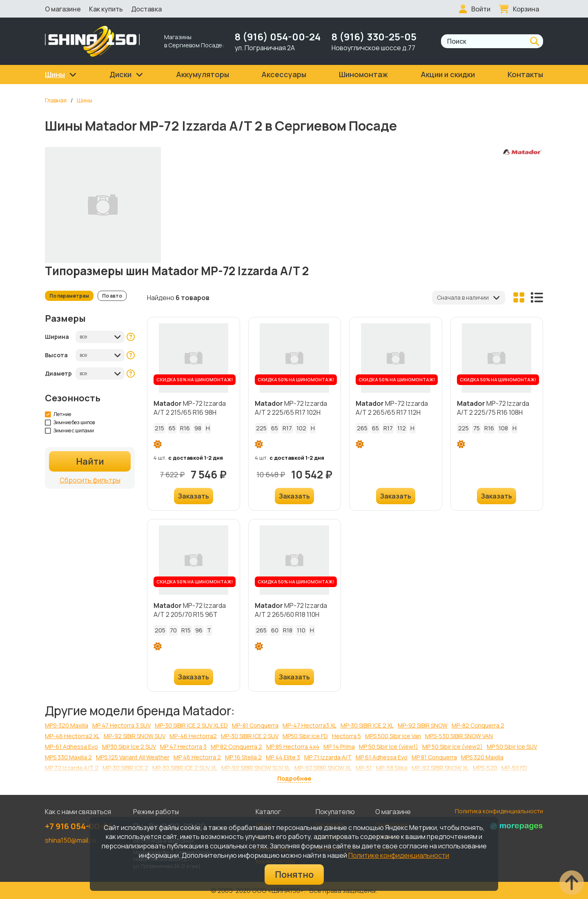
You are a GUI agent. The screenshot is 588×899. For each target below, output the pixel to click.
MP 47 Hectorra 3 (183, 747)
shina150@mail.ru (70, 840)
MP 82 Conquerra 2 (236, 747)
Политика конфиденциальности (499, 811)
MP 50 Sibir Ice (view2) (452, 747)
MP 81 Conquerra (434, 757)
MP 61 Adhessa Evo (382, 757)
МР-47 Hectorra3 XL (310, 725)
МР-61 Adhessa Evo (71, 747)
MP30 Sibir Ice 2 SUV (129, 747)
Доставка (146, 9)
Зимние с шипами (70, 431)
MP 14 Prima (339, 747)
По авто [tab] (112, 296)
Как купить (106, 9)
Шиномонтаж (363, 74)
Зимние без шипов (70, 423)
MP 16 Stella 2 (243, 757)
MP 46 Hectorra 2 (197, 757)
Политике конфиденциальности (399, 855)
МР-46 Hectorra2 (193, 736)
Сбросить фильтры (90, 480)
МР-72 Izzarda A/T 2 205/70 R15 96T (190, 610)
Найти (90, 461)
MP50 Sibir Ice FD (305, 736)
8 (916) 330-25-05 (374, 37)
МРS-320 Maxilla (67, 725)
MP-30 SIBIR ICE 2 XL (367, 725)
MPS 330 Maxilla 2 (68, 757)
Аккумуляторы (203, 74)
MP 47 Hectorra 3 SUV (121, 725)
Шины (85, 100)
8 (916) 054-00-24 (278, 37)
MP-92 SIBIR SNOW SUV (135, 736)
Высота (56, 355)
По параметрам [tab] (69, 296)
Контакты (525, 74)
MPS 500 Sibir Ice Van (393, 736)
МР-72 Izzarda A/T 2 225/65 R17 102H (291, 408)
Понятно (294, 875)
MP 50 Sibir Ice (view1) (389, 747)
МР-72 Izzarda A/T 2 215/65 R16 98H (190, 408)
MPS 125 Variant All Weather (133, 757)
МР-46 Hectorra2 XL (72, 736)
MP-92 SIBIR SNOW (423, 725)
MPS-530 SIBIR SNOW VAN (459, 736)
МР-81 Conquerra (255, 725)
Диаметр (58, 373)
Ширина (57, 337)
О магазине (63, 9)
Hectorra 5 (346, 736)
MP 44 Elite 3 (283, 757)
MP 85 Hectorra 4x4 (293, 747)
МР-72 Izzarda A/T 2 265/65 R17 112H (392, 408)
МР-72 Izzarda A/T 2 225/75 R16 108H (493, 408)
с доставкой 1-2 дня (196, 458)
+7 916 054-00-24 (79, 826)
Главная (56, 100)
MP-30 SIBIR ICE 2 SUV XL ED (191, 725)
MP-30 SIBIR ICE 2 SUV (250, 736)
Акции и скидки (448, 74)
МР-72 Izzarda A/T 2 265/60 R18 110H (291, 610)
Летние (58, 414)
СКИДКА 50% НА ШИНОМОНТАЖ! (195, 379)
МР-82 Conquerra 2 (478, 725)
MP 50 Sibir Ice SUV (512, 747)
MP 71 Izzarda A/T (328, 757)
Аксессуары (284, 74)
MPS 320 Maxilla (482, 757)
